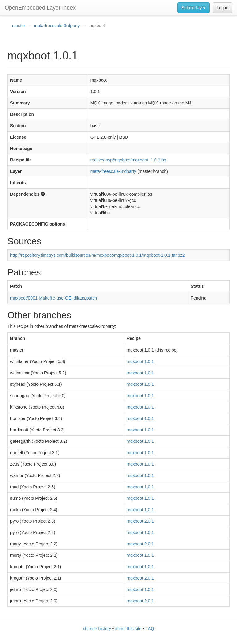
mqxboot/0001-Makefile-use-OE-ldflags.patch (54, 298)
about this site (128, 629)
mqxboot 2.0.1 (140, 521)
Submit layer (193, 8)
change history (97, 629)
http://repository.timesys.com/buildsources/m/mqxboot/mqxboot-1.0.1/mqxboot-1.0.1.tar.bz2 (97, 255)
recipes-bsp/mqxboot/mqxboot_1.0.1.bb (128, 160)
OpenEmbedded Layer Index (40, 8)
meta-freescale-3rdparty (57, 26)
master (19, 26)
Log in (222, 8)
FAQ (150, 629)
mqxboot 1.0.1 (140, 361)
